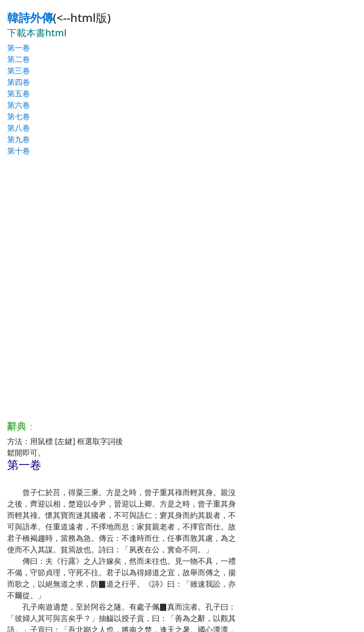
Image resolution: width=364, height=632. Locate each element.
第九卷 (19, 139)
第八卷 (19, 128)
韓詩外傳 (30, 17)
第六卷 (19, 105)
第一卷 (19, 48)
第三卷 (19, 71)
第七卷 (19, 116)
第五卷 (19, 93)
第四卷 (19, 82)
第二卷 (19, 59)
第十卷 (19, 151)
